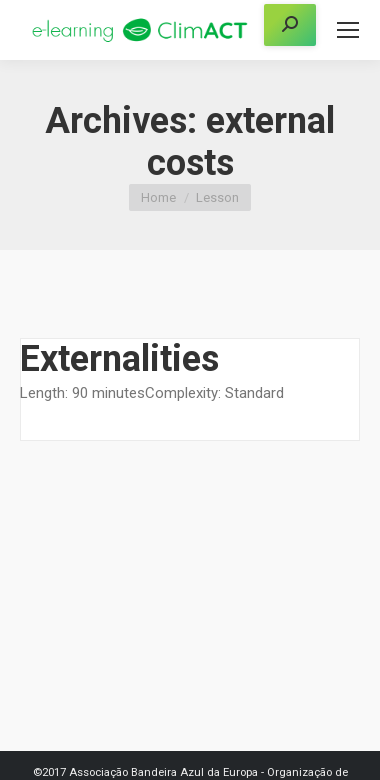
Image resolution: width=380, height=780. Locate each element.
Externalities (119, 359)
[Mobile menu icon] (348, 30)
